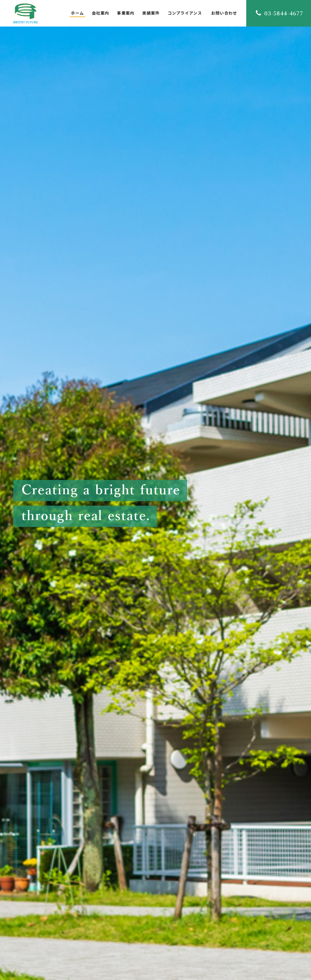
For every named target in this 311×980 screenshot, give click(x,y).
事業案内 (126, 13)
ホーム (77, 13)
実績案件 (151, 13)
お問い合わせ (224, 13)
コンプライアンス (185, 13)
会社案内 (100, 13)
